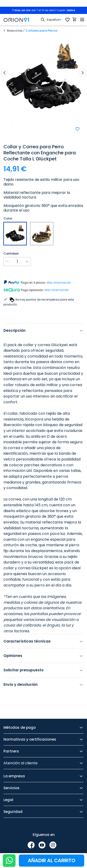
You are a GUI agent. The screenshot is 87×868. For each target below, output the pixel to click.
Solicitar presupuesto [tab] (24, 670)
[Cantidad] (17, 262)
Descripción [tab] (14, 330)
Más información (59, 283)
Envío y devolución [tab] (21, 684)
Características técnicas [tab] (27, 641)
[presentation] (5, 73)
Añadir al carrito (52, 860)
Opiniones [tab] (13, 656)
